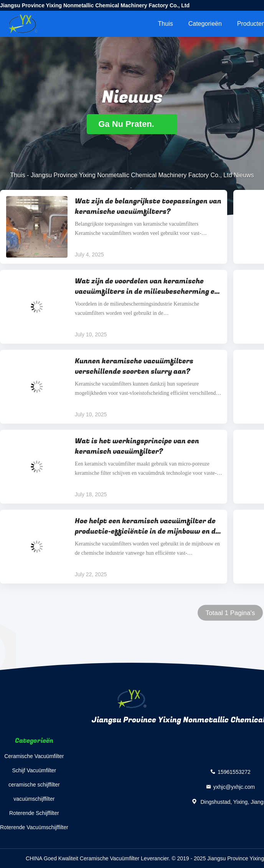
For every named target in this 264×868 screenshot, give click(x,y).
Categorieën (205, 24)
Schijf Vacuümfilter (34, 770)
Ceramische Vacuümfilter (34, 756)
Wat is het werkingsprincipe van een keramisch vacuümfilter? (137, 446)
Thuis (166, 24)
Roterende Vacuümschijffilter (34, 827)
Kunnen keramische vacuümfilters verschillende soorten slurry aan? (134, 366)
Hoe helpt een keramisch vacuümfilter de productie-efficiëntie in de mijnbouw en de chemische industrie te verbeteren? (147, 526)
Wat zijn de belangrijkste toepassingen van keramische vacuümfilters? (148, 206)
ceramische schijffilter (34, 785)
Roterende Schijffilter (34, 813)
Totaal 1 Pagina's (230, 613)
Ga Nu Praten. (132, 124)
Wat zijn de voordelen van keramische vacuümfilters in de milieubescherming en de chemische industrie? (147, 286)
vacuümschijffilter (34, 799)
